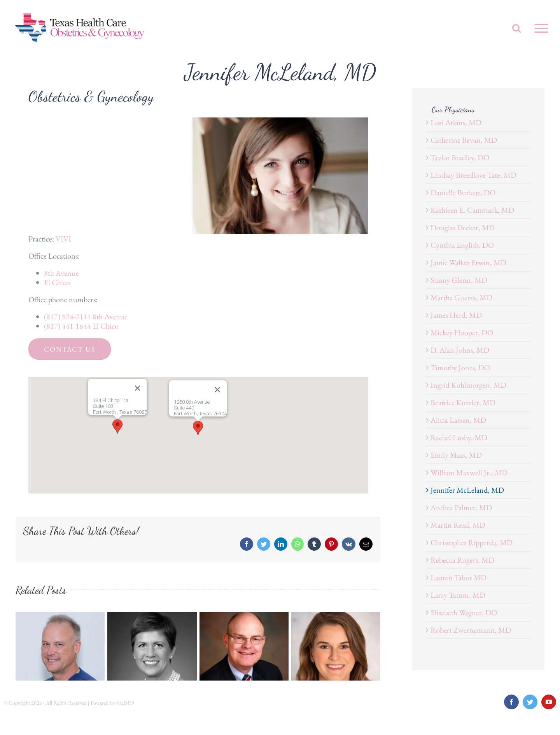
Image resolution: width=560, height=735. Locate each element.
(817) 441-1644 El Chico (81, 326)
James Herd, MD (456, 315)
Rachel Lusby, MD (459, 437)
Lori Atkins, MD (456, 122)
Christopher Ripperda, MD (472, 542)
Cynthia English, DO (462, 245)
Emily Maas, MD (456, 455)
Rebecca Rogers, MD (462, 560)
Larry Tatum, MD (458, 595)
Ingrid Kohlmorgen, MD (468, 385)
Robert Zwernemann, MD (471, 630)
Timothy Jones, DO (460, 367)
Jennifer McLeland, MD (467, 490)
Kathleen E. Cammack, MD (472, 210)
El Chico (57, 282)
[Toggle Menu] (542, 28)
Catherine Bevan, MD (464, 140)
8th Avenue (61, 273)
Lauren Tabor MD (458, 577)
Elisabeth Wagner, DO (464, 612)
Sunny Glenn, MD (459, 280)
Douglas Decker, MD (463, 227)
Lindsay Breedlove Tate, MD (473, 175)
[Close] (217, 390)
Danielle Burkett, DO (463, 192)
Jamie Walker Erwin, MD (468, 262)
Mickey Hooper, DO (462, 332)
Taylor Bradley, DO (460, 157)
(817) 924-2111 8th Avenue (86, 317)
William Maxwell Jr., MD (469, 472)
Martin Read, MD (458, 525)
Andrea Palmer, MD (461, 507)
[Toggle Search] (516, 28)
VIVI (63, 239)
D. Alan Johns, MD (460, 350)
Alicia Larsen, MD (458, 420)
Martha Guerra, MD (461, 297)
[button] (198, 428)
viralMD (125, 703)
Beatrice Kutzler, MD (463, 402)
